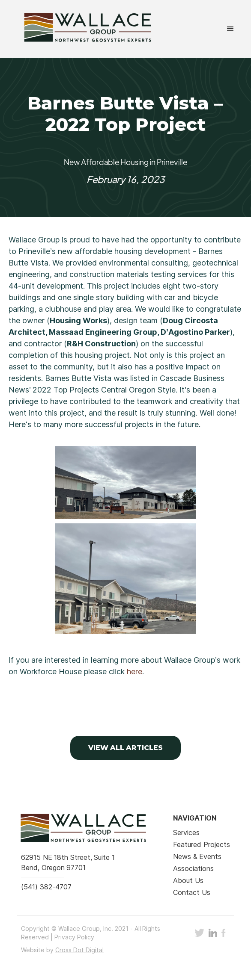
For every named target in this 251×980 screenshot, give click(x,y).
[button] (230, 29)
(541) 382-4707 (46, 887)
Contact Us (191, 892)
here (134, 672)
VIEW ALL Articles (126, 748)
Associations (193, 868)
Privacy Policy (74, 937)
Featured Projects (201, 844)
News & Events (197, 856)
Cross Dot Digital (79, 950)
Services (186, 832)
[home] (79, 29)
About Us (188, 880)
